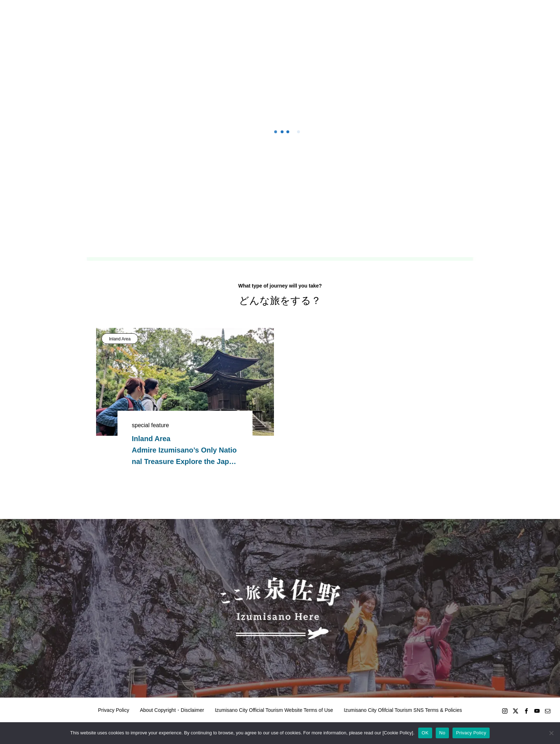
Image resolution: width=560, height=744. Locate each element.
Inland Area (120, 339)
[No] (551, 733)
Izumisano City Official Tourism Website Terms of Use (274, 710)
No (442, 733)
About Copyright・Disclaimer (172, 710)
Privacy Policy (114, 710)
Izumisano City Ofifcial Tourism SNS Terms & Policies (403, 710)
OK (425, 733)
